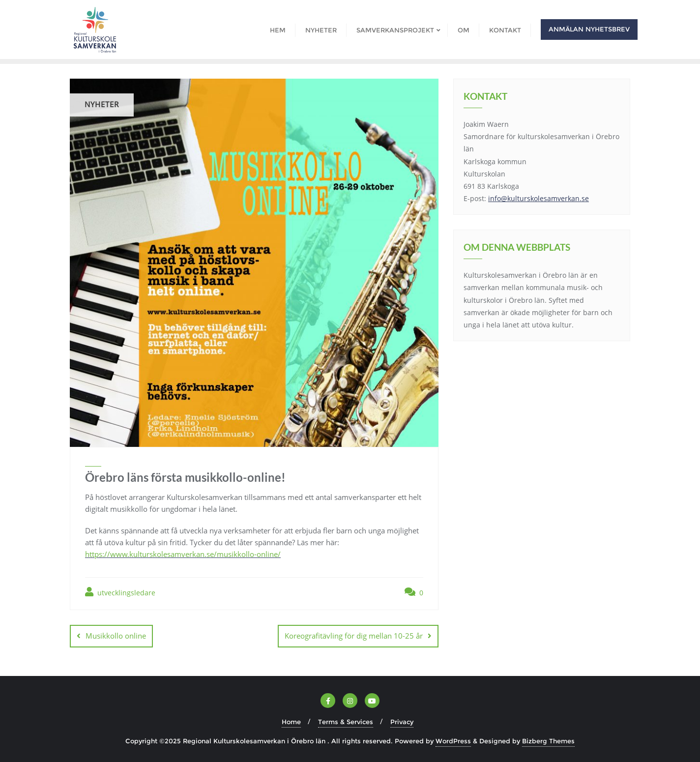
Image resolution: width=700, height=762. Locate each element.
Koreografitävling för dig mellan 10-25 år (354, 636)
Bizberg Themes (548, 741)
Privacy (402, 722)
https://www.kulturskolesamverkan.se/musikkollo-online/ (183, 554)
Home (291, 722)
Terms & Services (346, 722)
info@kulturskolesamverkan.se (539, 198)
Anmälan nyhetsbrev (589, 29)
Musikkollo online (116, 636)
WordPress (453, 741)
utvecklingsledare (120, 592)
